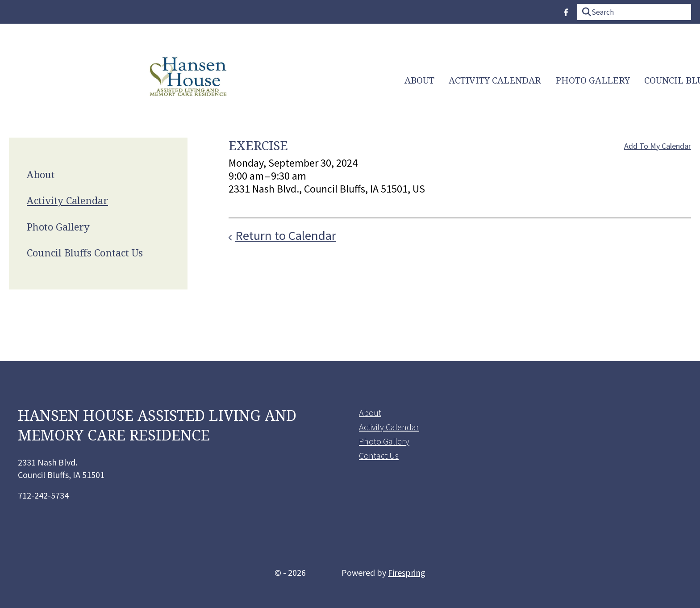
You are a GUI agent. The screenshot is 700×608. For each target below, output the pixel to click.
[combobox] (634, 12)
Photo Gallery (343, 81)
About (169, 81)
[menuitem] (169, 81)
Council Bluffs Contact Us (460, 81)
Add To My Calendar (658, 146)
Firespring (407, 572)
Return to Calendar (286, 235)
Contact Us (379, 455)
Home (664, 80)
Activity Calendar (245, 81)
